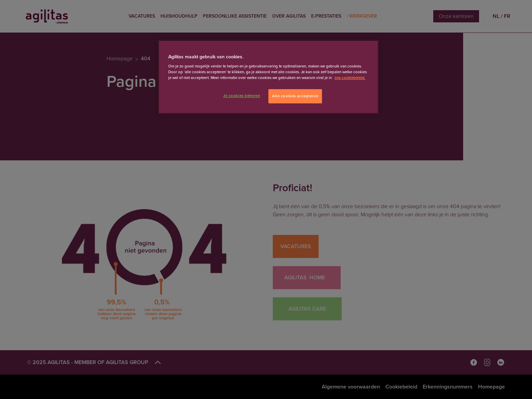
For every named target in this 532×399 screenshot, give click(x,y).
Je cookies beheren (242, 96)
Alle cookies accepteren (295, 96)
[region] (268, 77)
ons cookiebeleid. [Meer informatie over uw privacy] (350, 78)
